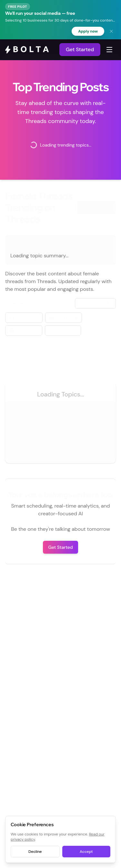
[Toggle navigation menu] (109, 50)
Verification (63, 330)
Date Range (64, 317)
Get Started (80, 49)
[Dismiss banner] (111, 31)
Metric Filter (24, 317)
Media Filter (24, 330)
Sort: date (96, 303)
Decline (35, 852)
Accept (86, 852)
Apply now (88, 31)
